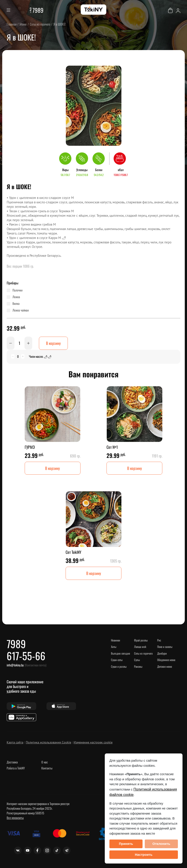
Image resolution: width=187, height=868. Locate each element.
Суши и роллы (119, 667)
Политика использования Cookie (48, 743)
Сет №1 (112, 447)
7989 (38, 10)
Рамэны (138, 667)
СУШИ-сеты (117, 660)
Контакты (47, 768)
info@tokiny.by (15, 666)
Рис (159, 640)
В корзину (53, 343)
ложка (16, 297)
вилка (16, 303)
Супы (137, 660)
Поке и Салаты (165, 647)
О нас (45, 762)
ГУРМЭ (30, 447)
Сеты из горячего (144, 654)
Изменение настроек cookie (93, 743)
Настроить (144, 855)
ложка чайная (21, 310)
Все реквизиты (15, 818)
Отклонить (161, 844)
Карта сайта (15, 743)
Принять (126, 844)
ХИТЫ (114, 647)
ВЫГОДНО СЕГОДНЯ (121, 654)
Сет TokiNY (74, 552)
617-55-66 (26, 656)
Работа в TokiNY (16, 768)
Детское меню (165, 667)
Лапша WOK (140, 647)
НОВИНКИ (116, 640)
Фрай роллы (141, 640)
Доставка (12, 762)
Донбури (162, 654)
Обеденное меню (166, 660)
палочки (17, 290)
